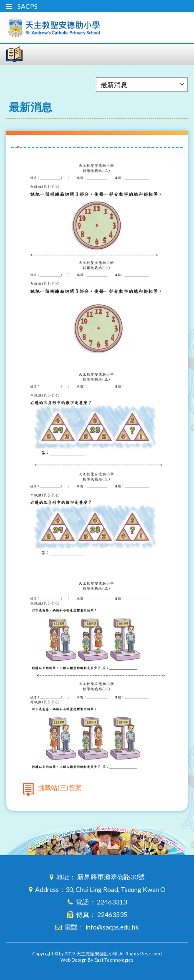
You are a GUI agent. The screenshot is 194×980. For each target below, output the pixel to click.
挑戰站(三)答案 (60, 787)
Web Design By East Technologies (97, 960)
